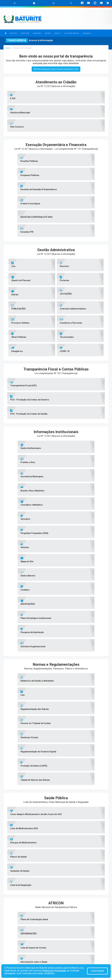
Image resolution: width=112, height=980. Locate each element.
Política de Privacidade (54, 971)
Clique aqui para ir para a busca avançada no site (56, 69)
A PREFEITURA (25, 33)
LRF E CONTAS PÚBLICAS (72, 33)
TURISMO (48, 33)
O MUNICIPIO (14, 33)
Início (8, 48)
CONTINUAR (97, 971)
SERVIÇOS (58, 33)
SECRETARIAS (37, 33)
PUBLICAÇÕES (87, 33)
